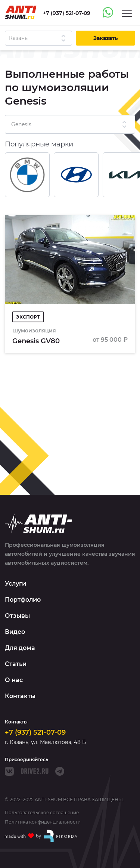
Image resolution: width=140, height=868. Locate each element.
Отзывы (17, 616)
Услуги (15, 584)
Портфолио (23, 600)
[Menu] (127, 13)
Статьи (16, 664)
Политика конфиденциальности (43, 822)
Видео (15, 632)
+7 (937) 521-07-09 (35, 732)
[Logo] (21, 12)
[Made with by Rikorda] (41, 836)
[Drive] (35, 771)
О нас (14, 680)
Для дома (20, 648)
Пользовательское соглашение (42, 813)
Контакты (20, 696)
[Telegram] (60, 771)
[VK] (9, 771)
